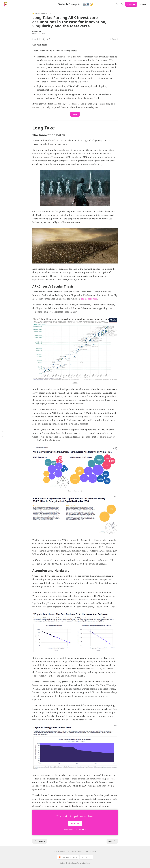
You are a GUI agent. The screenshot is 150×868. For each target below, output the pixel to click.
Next (112, 841)
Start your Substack (68, 857)
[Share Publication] (122, 4)
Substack (64, 863)
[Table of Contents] (3, 434)
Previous (40, 841)
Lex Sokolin (37, 31)
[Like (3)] (36, 39)
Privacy (73, 851)
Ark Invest (78, 491)
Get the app (86, 857)
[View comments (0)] (43, 39)
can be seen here (89, 299)
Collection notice (90, 851)
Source (75, 383)
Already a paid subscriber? (75, 829)
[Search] (117, 4)
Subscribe (131, 4)
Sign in (143, 4)
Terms (80, 851)
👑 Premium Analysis (42, 13)
